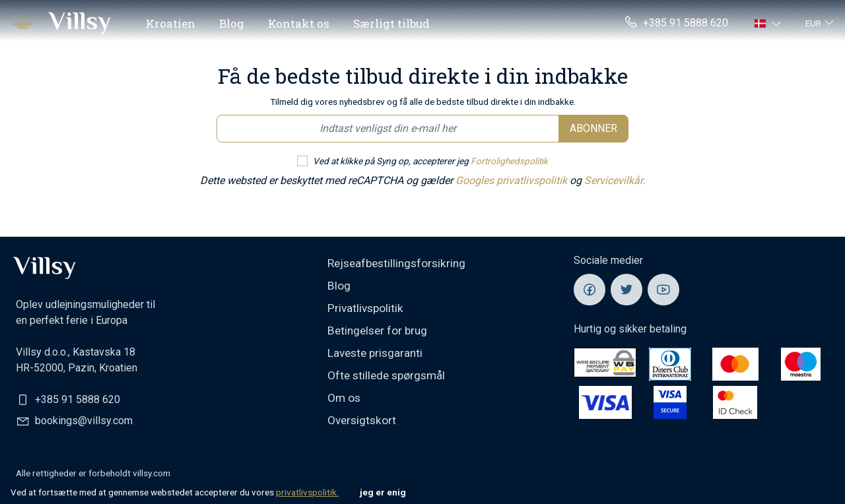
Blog (232, 23)
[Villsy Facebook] (590, 290)
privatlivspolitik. (307, 492)
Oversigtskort (362, 420)
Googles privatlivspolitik (513, 180)
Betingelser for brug (377, 331)
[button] (769, 23)
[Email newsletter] (388, 129)
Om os (344, 398)
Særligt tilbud (391, 23)
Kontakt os (299, 23)
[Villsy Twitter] (626, 290)
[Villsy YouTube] (663, 290)
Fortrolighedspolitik (509, 161)
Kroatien (171, 23)
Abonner (593, 128)
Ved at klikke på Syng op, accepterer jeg (430, 161)
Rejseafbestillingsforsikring (396, 263)
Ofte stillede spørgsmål (386, 375)
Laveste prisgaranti (375, 353)
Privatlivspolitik (365, 308)
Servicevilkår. (615, 180)
